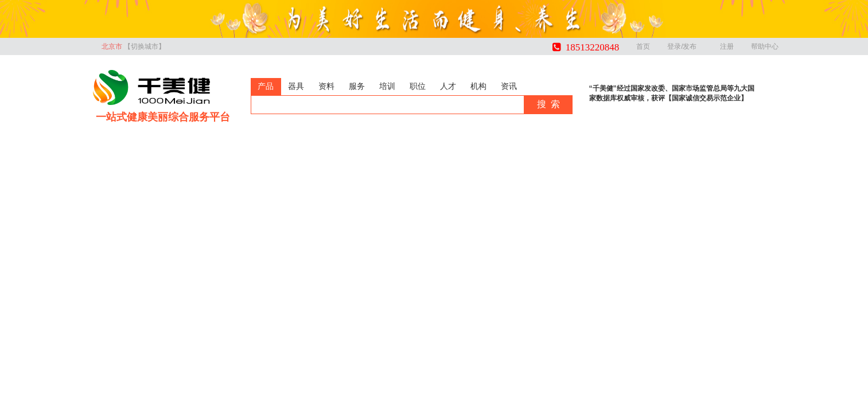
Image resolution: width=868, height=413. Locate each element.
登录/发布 (685, 46)
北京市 (133, 46)
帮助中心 (765, 46)
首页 (643, 46)
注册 (727, 46)
